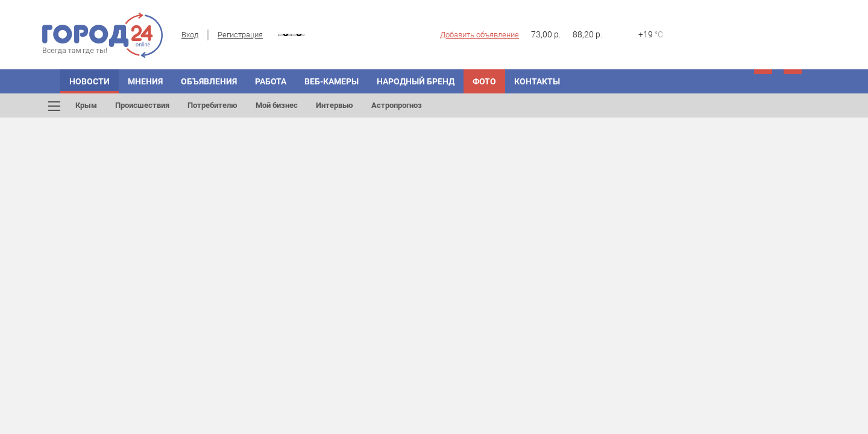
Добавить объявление (480, 35)
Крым (86, 105)
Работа (271, 81)
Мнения (145, 81)
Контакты (537, 81)
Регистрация (240, 35)
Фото (484, 81)
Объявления (209, 81)
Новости (90, 81)
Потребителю (212, 105)
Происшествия (142, 105)
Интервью (335, 105)
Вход (190, 35)
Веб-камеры (332, 81)
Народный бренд (416, 81)
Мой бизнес (277, 105)
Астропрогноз (397, 105)
